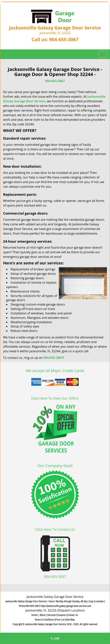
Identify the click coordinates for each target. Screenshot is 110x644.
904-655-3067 (64, 39)
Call (55, 638)
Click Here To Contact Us (55, 529)
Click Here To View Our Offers (55, 398)
